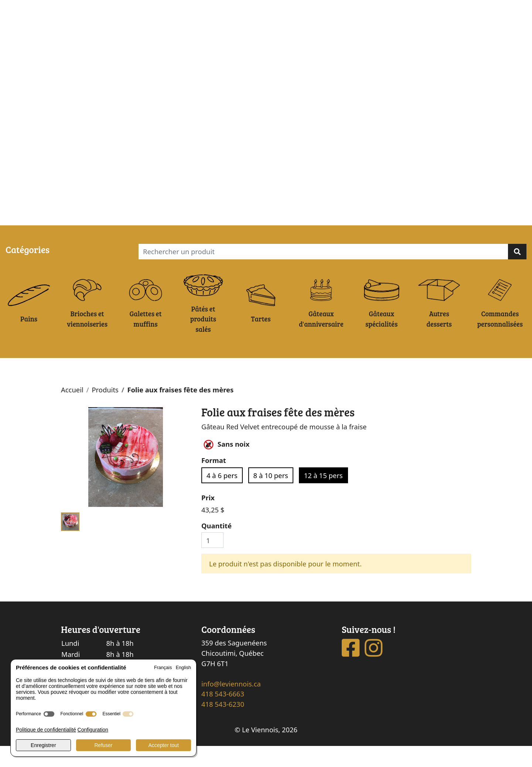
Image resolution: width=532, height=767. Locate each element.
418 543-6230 (223, 725)
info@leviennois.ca (231, 705)
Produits (105, 411)
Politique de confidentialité (46, 730)
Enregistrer (43, 745)
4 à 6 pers (222, 496)
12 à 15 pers (323, 496)
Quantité (216, 546)
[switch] (49, 714)
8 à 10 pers (271, 496)
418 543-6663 (223, 715)
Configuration (93, 730)
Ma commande (64, 217)
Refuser (103, 745)
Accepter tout (163, 745)
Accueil (72, 411)
